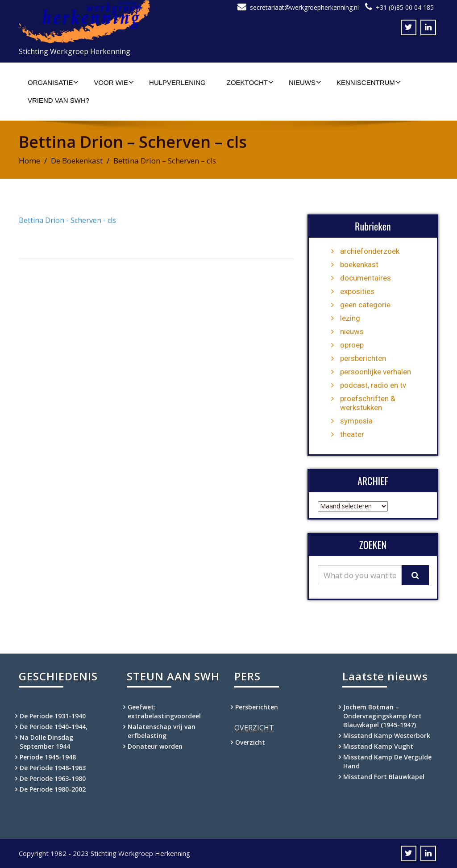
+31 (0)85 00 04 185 (405, 7)
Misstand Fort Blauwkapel (384, 777)
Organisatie (53, 82)
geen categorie (365, 305)
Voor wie (114, 82)
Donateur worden (155, 746)
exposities (357, 291)
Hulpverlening (177, 82)
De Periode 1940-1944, (54, 727)
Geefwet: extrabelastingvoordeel (164, 711)
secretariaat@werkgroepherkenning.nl (304, 7)
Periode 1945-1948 (48, 757)
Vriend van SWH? (58, 100)
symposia (356, 421)
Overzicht (250, 742)
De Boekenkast (77, 161)
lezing (350, 318)
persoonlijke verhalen (376, 372)
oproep (352, 345)
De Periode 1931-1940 (53, 716)
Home (29, 161)
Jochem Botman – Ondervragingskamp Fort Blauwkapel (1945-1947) (382, 716)
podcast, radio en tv (373, 385)
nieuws (352, 331)
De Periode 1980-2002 (53, 789)
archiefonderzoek (370, 251)
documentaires (366, 278)
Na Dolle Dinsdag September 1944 (46, 742)
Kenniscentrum (369, 82)
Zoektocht (250, 82)
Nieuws (305, 82)
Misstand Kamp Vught (378, 746)
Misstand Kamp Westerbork (387, 736)
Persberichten (257, 707)
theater (352, 434)
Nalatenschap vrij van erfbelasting (162, 731)
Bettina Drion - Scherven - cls (67, 220)
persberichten (363, 358)
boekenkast (359, 264)
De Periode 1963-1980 (53, 778)
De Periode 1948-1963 (53, 768)
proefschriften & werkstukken (368, 403)
